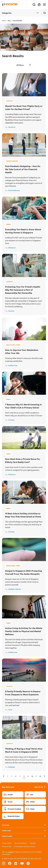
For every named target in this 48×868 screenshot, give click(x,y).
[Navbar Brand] (10, 5)
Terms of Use (7, 846)
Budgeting (12, 767)
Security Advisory (21, 843)
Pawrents (11, 311)
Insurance (6, 825)
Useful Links (7, 830)
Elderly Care (12, 248)
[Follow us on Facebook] (10, 863)
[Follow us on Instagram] (4, 863)
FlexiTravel (12, 127)
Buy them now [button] (8, 787)
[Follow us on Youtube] (22, 863)
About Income (7, 836)
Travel (10, 710)
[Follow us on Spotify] (28, 863)
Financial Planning (14, 190)
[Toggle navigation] (44, 5)
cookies (10, 852)
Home (4, 21)
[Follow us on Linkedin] (16, 863)
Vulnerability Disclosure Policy (25, 846)
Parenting (11, 420)
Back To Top (40, 787)
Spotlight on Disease (15, 589)
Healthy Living (13, 365)
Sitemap (33, 843)
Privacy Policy (7, 843)
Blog (9, 21)
